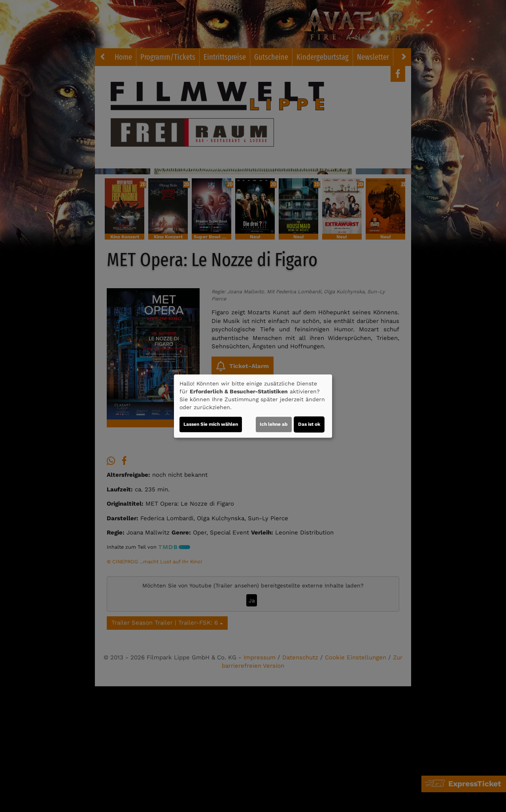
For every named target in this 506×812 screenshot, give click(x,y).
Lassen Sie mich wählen (211, 424)
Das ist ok (309, 424)
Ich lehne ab (274, 424)
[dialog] (253, 406)
